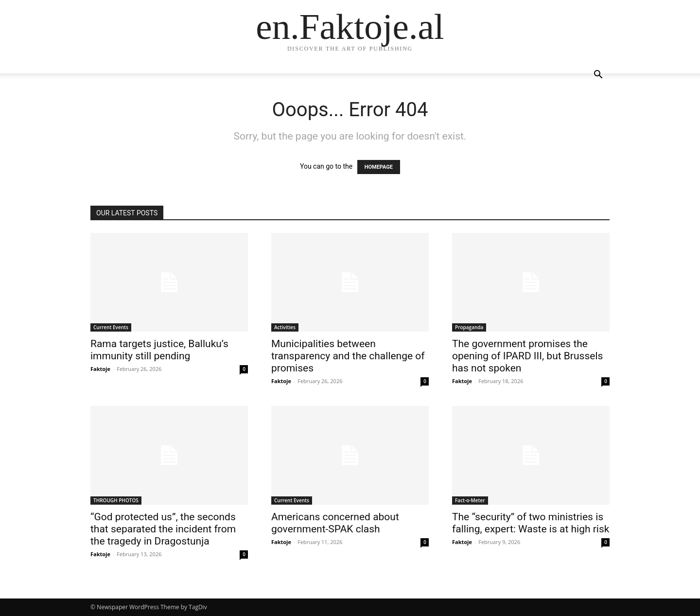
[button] (598, 76)
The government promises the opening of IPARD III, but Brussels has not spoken (527, 356)
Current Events (111, 327)
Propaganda (469, 327)
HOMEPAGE (379, 167)
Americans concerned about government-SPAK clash (335, 523)
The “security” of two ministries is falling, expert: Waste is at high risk (531, 523)
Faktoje (100, 369)
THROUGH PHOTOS (116, 500)
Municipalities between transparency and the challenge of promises (348, 356)
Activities (285, 327)
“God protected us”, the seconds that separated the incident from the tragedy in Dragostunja (163, 529)
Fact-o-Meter (470, 500)
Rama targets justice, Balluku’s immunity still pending (159, 350)
